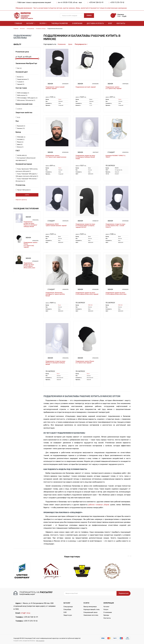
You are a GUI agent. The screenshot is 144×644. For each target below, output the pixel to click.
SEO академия (40, 641)
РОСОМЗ (20, 139)
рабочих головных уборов (99, 505)
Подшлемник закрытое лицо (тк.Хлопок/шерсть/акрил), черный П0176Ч (85, 226)
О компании (77, 23)
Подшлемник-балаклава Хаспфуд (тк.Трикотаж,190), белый (55, 294)
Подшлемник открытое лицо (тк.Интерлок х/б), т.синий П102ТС (115, 226)
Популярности (81, 44)
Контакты (121, 23)
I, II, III (19, 109)
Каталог (31, 23)
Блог (110, 23)
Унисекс (20, 128)
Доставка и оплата (95, 23)
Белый (20, 77)
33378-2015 (21, 155)
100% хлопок (21, 95)
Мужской (20, 126)
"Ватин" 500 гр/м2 (23, 190)
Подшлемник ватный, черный (86, 87)
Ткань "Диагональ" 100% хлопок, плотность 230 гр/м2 (27, 170)
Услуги (43, 23)
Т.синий (20, 82)
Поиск (89, 16)
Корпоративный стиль (92, 609)
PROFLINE (20, 137)
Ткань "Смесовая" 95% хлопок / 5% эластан (26, 180)
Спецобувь (67, 609)
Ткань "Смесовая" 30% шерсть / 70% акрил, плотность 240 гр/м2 (27, 175)
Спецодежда (68, 607)
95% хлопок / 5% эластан (25, 100)
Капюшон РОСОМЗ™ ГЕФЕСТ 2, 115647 (116, 156)
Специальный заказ (90, 612)
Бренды (106, 615)
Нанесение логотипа (91, 615)
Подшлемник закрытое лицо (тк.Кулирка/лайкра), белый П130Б (85, 157)
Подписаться (124, 593)
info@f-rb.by (25, 613)
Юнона (19, 147)
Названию (62, 44)
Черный (20, 84)
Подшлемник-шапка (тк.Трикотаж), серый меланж (56, 156)
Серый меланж (22, 79)
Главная (18, 23)
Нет (19, 68)
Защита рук (68, 615)
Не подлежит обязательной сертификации (25, 159)
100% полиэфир (22, 93)
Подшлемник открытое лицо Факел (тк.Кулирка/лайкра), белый (30, 224)
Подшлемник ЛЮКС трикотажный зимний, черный (56, 225)
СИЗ (65, 612)
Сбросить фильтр (21, 200)
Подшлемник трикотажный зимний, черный (55, 88)
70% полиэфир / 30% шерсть (26, 98)
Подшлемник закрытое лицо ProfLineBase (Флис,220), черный (87, 293)
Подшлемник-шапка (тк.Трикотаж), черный (113, 88)
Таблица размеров (59, 23)
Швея (19, 144)
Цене (70, 44)
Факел (19, 142)
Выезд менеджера (90, 607)
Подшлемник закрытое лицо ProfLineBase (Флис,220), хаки (29, 265)
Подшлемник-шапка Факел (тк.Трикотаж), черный (30, 245)
